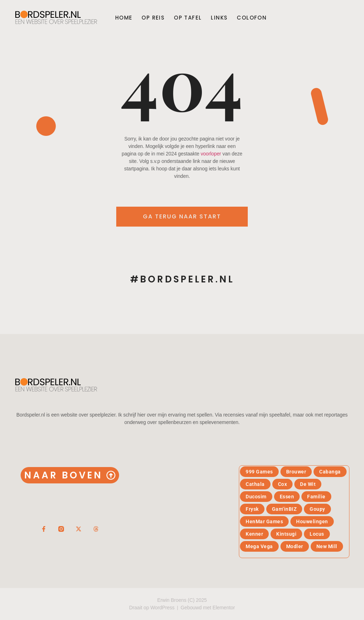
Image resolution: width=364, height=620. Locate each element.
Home (124, 18)
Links (219, 18)
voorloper (211, 154)
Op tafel (188, 18)
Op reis (153, 18)
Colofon (252, 18)
